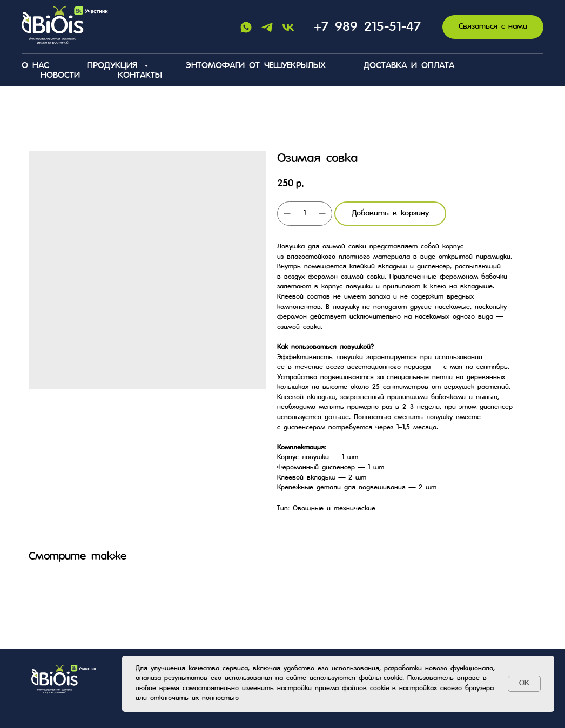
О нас (35, 66)
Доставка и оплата (409, 66)
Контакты (140, 76)
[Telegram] (267, 27)
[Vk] (288, 27)
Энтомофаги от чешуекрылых (256, 66)
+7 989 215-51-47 (367, 27)
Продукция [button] (114, 66)
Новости (60, 76)
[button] (493, 27)
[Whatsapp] (246, 27)
